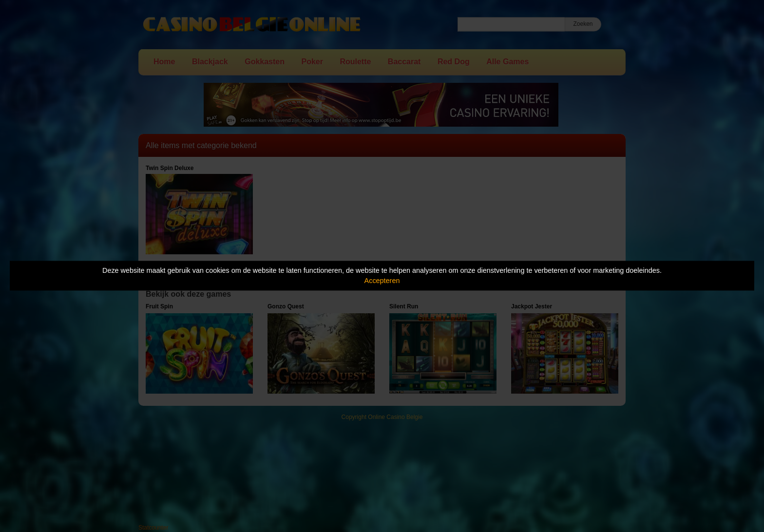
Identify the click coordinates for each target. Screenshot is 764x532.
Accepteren (382, 281)
